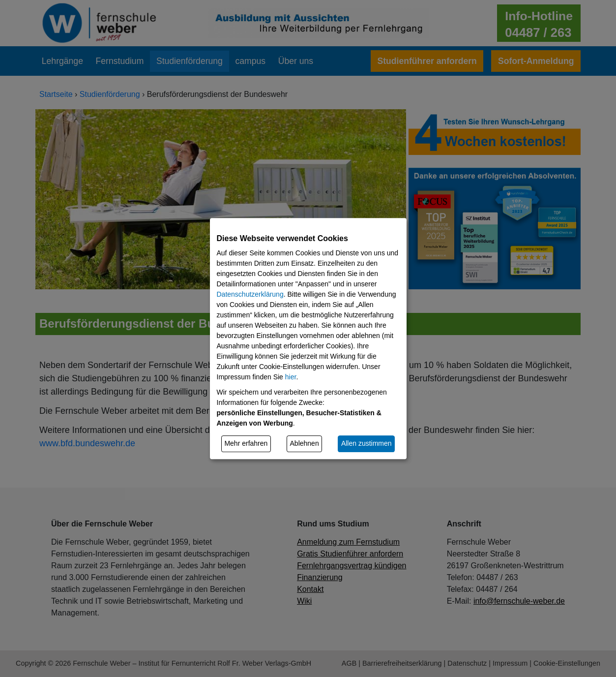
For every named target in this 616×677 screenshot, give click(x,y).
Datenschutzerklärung (250, 294)
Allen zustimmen (367, 443)
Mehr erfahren (246, 443)
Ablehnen (305, 443)
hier (291, 377)
